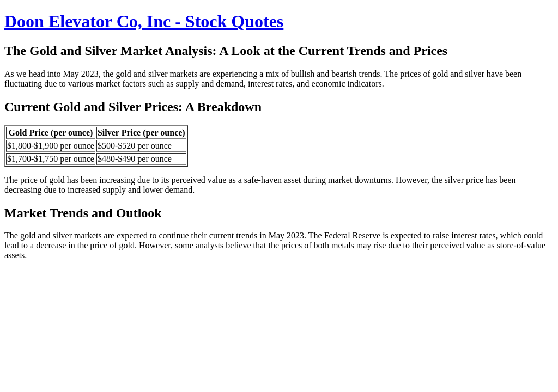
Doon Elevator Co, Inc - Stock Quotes (144, 21)
